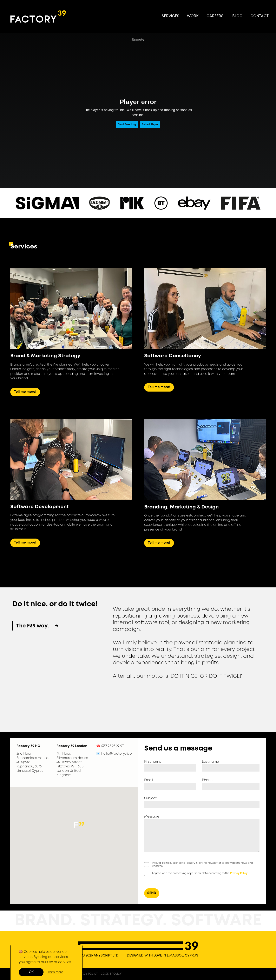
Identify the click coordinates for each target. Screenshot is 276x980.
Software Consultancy (173, 356)
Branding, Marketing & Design (181, 507)
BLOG (237, 16)
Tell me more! (25, 392)
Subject (150, 798)
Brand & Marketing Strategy (45, 356)
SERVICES (170, 16)
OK (31, 972)
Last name (210, 762)
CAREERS (215, 16)
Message (152, 817)
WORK (193, 16)
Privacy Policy (239, 873)
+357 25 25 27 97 (112, 746)
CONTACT (259, 16)
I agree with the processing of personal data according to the (200, 873)
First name (153, 762)
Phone (207, 780)
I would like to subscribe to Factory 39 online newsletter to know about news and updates (202, 865)
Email (149, 780)
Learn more (55, 972)
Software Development (40, 507)
